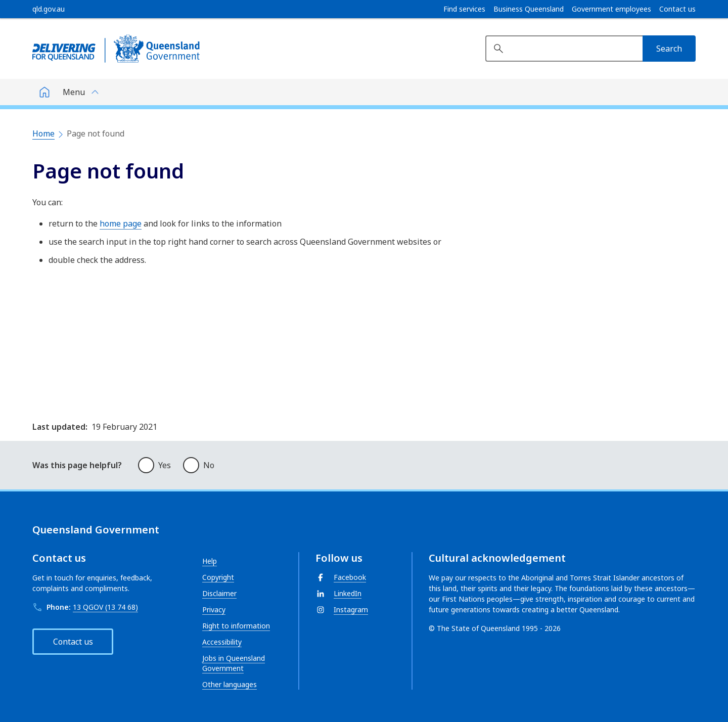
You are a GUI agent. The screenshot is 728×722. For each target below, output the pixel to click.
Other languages (230, 684)
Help (210, 561)
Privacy (214, 610)
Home (43, 133)
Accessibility (222, 642)
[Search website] (564, 49)
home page (121, 223)
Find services (464, 9)
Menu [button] (74, 92)
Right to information (236, 626)
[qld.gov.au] (49, 9)
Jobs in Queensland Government (234, 663)
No (209, 465)
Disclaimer (219, 593)
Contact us (677, 9)
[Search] (669, 49)
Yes (165, 465)
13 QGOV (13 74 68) (105, 607)
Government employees (611, 9)
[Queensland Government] (116, 49)
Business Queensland (529, 9)
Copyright (218, 577)
